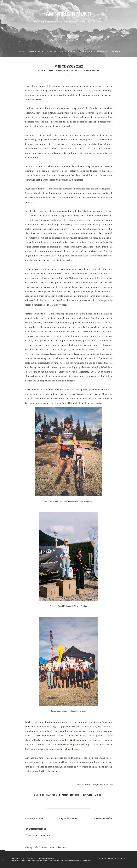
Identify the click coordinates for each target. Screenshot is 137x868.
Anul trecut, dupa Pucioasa (40, 722)
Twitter (63, 795)
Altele (115, 51)
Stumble (87, 795)
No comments (92, 71)
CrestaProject (24, 860)
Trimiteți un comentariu (38, 835)
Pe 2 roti (42, 51)
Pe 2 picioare (56, 51)
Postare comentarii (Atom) (53, 847)
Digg (98, 795)
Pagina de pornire (68, 818)
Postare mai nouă (34, 818)
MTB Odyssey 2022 (68, 66)
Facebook (51, 795)
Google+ (75, 795)
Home (21, 51)
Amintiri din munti (68, 14)
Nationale (74, 278)
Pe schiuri (70, 51)
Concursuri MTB (74, 71)
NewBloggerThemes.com (54, 860)
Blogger (51, 858)
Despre (31, 51)
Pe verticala (84, 51)
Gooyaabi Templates (83, 860)
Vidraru (77, 340)
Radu (87, 785)
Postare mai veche (103, 818)
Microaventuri (101, 51)
